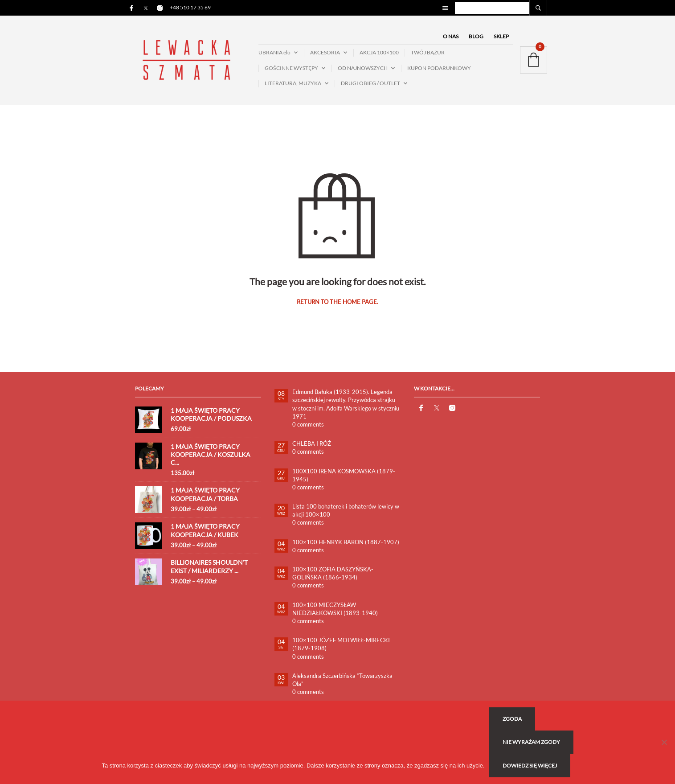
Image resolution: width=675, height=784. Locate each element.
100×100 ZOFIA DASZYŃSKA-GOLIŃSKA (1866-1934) (333, 573)
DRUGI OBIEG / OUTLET (370, 83)
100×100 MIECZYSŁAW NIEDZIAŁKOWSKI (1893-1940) (335, 609)
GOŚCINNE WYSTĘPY (291, 68)
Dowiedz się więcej (530, 766)
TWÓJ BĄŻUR (428, 52)
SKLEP (501, 36)
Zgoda (512, 719)
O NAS (451, 36)
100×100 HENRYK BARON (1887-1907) (346, 542)
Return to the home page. (337, 302)
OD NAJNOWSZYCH (363, 68)
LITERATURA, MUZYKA (293, 83)
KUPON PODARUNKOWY (439, 68)
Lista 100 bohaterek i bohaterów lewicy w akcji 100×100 (346, 510)
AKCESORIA (325, 52)
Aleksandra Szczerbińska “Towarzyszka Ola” (342, 680)
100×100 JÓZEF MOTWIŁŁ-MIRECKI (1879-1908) (341, 644)
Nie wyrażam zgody (531, 742)
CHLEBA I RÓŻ (312, 443)
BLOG (476, 36)
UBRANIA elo (274, 52)
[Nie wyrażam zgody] (664, 742)
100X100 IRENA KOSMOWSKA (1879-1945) (344, 475)
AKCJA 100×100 (379, 52)
